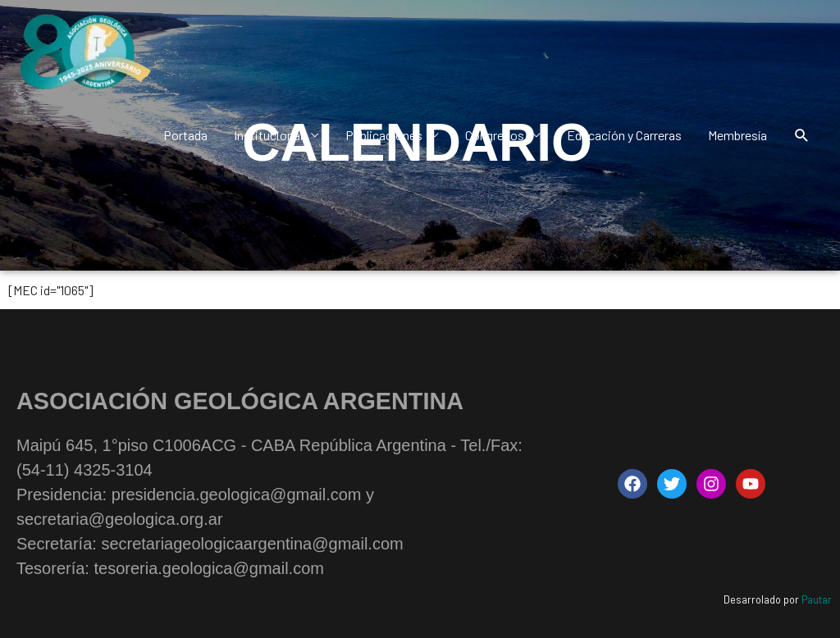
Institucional (268, 135)
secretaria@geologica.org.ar (120, 519)
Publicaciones (384, 135)
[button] (802, 136)
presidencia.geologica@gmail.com (237, 494)
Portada (185, 135)
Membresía (737, 135)
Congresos (495, 135)
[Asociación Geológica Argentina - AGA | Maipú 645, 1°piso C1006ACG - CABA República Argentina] (84, 53)
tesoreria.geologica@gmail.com (208, 568)
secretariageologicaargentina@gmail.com (252, 544)
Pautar (817, 599)
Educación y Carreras (624, 135)
